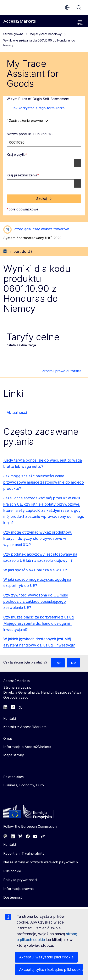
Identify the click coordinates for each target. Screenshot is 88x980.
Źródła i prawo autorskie (62, 371)
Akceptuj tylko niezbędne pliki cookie (51, 970)
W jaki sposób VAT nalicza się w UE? (35, 570)
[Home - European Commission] (33, 813)
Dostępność (13, 897)
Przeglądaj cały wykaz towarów (41, 229)
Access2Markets (16, 681)
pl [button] (67, 7)
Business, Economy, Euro (24, 785)
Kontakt (10, 844)
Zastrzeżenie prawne (28, 121)
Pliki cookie (12, 871)
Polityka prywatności (20, 880)
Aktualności (17, 412)
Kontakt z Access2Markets (25, 727)
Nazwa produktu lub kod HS (30, 134)
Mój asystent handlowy (46, 34)
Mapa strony (14, 755)
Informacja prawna (18, 889)
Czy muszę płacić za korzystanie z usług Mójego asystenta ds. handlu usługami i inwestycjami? (38, 623)
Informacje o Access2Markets (27, 747)
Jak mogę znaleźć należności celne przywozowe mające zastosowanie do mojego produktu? (44, 482)
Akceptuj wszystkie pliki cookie (46, 957)
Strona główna (13, 34)
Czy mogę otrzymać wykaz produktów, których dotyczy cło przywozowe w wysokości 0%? (38, 538)
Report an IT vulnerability (24, 853)
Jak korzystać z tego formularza (36, 108)
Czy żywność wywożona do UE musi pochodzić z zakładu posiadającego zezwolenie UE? (35, 601)
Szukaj (79, 7)
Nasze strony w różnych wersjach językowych (41, 862)
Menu (80, 22)
